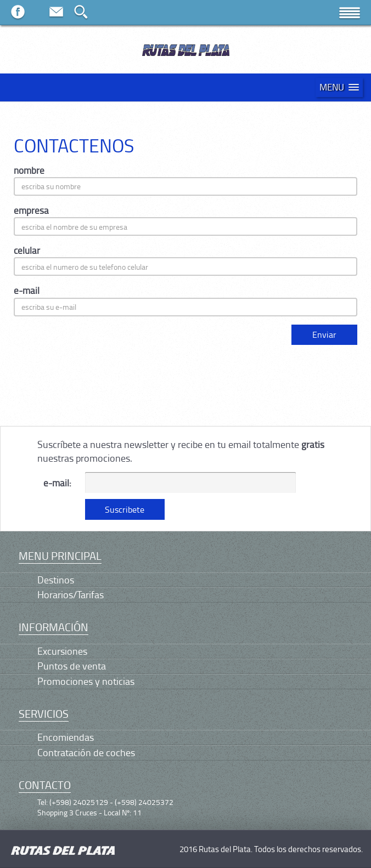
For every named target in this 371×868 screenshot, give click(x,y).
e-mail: (57, 483)
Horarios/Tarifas (71, 594)
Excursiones (62, 651)
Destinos (56, 580)
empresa (31, 210)
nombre (29, 170)
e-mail (27, 290)
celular (27, 250)
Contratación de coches (86, 752)
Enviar (324, 334)
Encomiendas (66, 737)
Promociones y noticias (86, 681)
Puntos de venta (72, 666)
